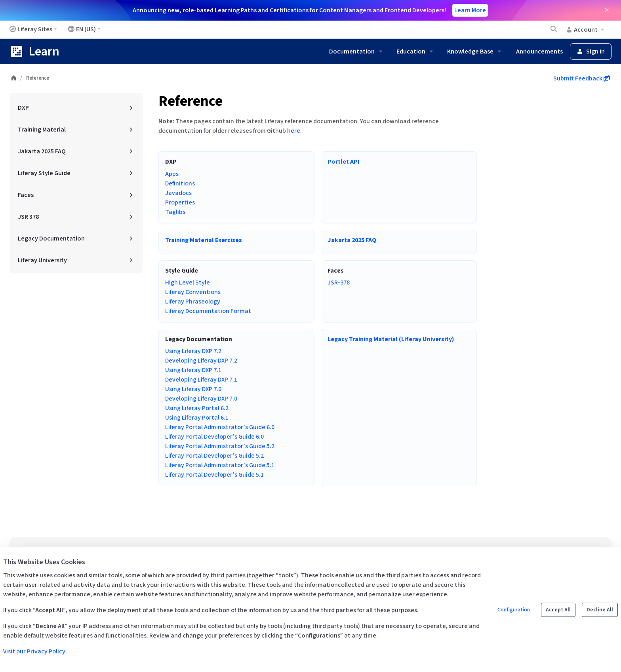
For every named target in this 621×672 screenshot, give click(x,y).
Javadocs (178, 193)
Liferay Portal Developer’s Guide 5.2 (214, 456)
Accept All (558, 610)
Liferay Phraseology (193, 302)
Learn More (470, 10)
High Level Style (188, 283)
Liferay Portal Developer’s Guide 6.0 (214, 437)
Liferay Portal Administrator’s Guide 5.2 (220, 446)
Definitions (180, 183)
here (294, 131)
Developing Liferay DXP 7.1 (201, 380)
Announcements (539, 52)
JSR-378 (339, 283)
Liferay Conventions (193, 292)
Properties (180, 202)
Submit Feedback (582, 78)
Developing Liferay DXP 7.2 (201, 361)
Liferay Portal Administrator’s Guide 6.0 (220, 427)
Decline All (600, 610)
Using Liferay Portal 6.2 (197, 408)
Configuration (514, 610)
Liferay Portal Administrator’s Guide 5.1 (220, 465)
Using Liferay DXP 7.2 (193, 351)
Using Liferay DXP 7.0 (193, 389)
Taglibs (175, 212)
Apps (172, 174)
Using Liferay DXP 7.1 (193, 370)
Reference (190, 101)
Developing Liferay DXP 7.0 (201, 399)
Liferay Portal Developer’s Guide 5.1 (214, 475)
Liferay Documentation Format (208, 311)
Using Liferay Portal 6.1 (197, 418)
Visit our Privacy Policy (34, 651)
